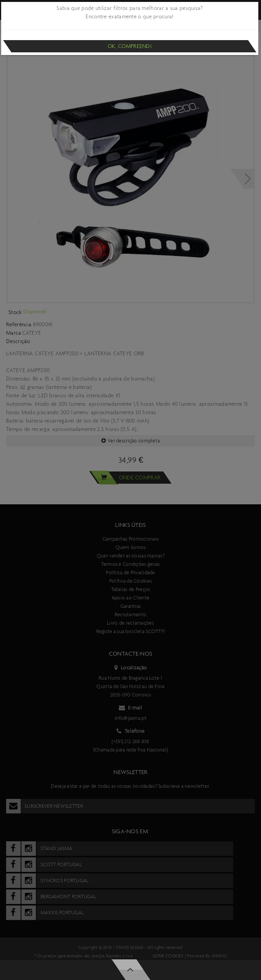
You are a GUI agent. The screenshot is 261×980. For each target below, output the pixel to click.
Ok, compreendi (130, 46)
